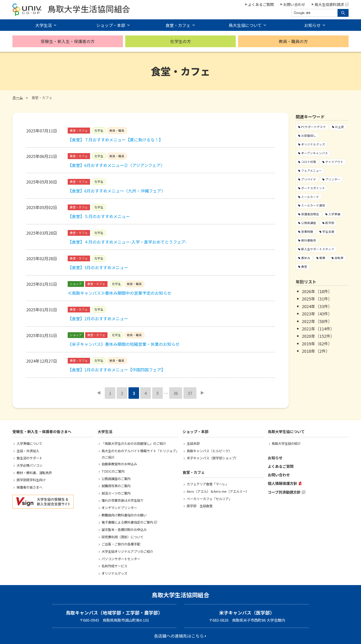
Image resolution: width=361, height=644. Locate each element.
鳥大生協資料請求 (332, 4)
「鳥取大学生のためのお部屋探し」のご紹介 (134, 443)
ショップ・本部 (111, 25)
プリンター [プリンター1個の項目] (333, 179)
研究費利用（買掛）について (122, 537)
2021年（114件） (318, 329)
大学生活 (44, 25)
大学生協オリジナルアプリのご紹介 (127, 551)
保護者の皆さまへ (29, 487)
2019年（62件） (317, 344)
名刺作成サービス (114, 566)
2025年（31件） (317, 299)
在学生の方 (180, 41)
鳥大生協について (245, 25)
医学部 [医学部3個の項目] (330, 223)
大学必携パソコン (29, 465)
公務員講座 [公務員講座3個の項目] (309, 223)
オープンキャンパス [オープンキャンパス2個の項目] (314, 153)
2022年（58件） (317, 321)
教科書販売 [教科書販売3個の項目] (309, 240)
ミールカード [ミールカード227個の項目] (310, 197)
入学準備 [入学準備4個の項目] (334, 214)
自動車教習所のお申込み (119, 464)
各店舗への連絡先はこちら (179, 636)
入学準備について (29, 443)
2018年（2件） (316, 351)
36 (176, 393)
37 (190, 393)
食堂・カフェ (178, 25)
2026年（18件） (317, 291)
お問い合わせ (294, 4)
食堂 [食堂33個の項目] (304, 267)
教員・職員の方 (293, 41)
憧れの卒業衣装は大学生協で (122, 500)
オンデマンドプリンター (119, 508)
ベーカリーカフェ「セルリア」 (209, 499)
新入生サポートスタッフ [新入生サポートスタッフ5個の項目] (318, 249)
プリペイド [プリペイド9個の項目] (309, 179)
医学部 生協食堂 (200, 506)
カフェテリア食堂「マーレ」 (208, 484)
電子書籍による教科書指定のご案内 (127, 522)
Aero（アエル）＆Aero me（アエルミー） (218, 491)
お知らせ (312, 25)
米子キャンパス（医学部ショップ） (213, 458)
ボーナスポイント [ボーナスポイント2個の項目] (313, 188)
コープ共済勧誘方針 (284, 492)
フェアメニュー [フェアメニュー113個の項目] (312, 170)
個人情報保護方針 (282, 483)
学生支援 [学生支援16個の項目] (328, 232)
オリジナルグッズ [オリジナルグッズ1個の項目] (313, 144)
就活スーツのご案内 (116, 493)
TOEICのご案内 (113, 471)
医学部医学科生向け (31, 480)
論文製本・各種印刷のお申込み (124, 529)
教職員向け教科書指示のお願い (124, 515)
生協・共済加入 (28, 451)
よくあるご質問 (261, 4)
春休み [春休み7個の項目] (306, 258)
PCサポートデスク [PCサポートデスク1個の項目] (313, 127)
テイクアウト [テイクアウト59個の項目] (334, 162)
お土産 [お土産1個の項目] (339, 127)
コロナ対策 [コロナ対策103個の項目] (309, 162)
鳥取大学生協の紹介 (286, 443)
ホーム (18, 97)
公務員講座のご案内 (116, 479)
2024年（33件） (317, 306)
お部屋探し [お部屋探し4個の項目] (309, 136)
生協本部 (193, 443)
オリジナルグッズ (114, 573)
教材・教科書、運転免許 (34, 473)
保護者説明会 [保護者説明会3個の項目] (310, 214)
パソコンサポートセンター (121, 559)
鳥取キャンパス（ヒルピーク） (209, 451)
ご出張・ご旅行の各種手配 (121, 544)
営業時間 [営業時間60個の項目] (307, 232)
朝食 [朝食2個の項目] (322, 258)
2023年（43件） (317, 314)
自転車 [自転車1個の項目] (339, 258)
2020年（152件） (318, 336)
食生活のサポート (29, 458)
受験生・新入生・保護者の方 (68, 41)
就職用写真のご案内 (116, 486)
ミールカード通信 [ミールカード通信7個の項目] (313, 205)
